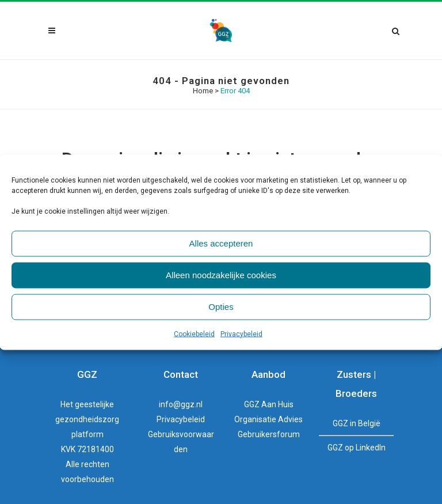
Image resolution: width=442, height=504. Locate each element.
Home (203, 91)
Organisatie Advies (268, 419)
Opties (221, 307)
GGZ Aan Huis (269, 404)
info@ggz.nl (181, 404)
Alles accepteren (221, 243)
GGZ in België (357, 423)
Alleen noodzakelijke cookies (221, 275)
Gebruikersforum (269, 434)
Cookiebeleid (194, 334)
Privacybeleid (241, 334)
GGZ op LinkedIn (357, 448)
